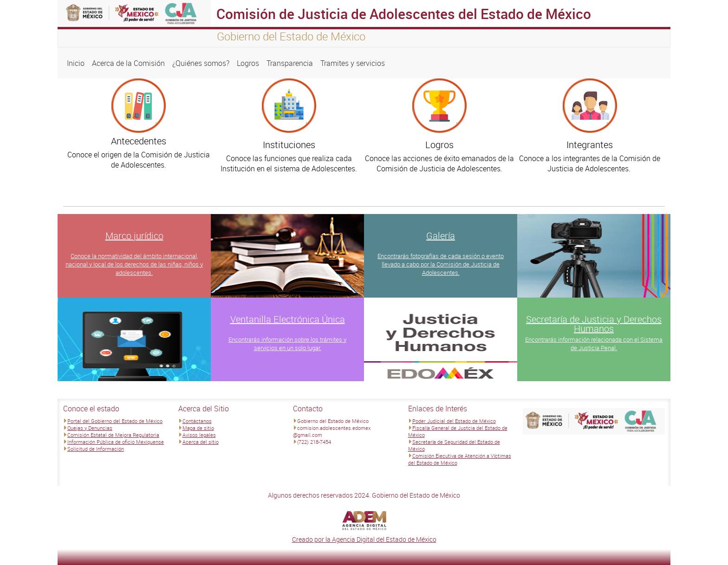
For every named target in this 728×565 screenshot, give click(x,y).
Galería (441, 236)
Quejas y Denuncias (90, 428)
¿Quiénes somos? (201, 63)
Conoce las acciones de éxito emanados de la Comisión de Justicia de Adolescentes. (439, 163)
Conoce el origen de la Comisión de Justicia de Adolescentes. (139, 160)
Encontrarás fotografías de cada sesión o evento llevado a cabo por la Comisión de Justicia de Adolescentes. (441, 264)
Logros (248, 63)
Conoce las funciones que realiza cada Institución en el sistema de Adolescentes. (289, 163)
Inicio (76, 63)
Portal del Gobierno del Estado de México (115, 421)
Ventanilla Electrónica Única (288, 319)
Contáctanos (197, 421)
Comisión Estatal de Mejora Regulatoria (113, 435)
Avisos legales (199, 435)
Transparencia (290, 63)
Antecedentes (139, 141)
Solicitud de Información (96, 449)
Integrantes (590, 145)
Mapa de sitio (198, 428)
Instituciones (289, 145)
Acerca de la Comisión (128, 63)
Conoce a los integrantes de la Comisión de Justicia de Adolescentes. (590, 163)
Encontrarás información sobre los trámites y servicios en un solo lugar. (287, 344)
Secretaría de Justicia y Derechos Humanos (594, 324)
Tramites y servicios (353, 63)
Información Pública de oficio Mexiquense (116, 442)
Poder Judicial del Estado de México (454, 421)
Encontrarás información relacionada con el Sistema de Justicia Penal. (594, 344)
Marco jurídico (134, 236)
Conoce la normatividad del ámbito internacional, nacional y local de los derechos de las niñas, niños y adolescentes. (134, 264)
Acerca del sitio (201, 442)
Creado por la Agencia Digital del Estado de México (364, 539)
